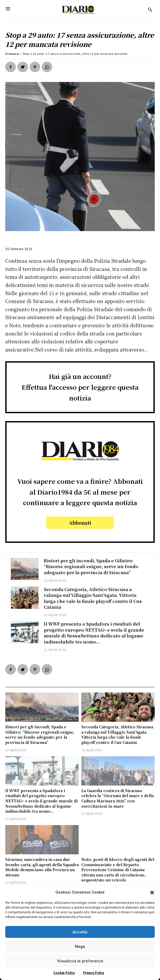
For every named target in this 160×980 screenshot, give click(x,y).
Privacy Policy (93, 973)
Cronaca (12, 54)
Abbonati (80, 523)
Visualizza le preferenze (80, 961)
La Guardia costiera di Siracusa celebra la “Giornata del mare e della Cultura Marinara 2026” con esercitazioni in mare (117, 798)
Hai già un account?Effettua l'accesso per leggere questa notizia (80, 387)
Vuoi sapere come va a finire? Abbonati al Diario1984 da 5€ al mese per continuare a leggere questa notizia (80, 492)
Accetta (80, 932)
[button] (152, 893)
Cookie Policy (64, 973)
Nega (80, 947)
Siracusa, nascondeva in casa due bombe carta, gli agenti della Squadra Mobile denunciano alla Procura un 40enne (42, 867)
